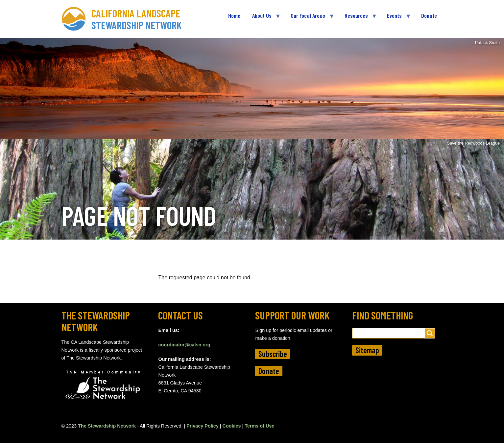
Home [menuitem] (234, 15)
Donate (269, 371)
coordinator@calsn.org (184, 345)
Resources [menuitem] (358, 18)
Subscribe (273, 354)
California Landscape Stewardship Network (137, 19)
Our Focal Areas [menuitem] (309, 18)
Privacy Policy (203, 426)
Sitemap (367, 350)
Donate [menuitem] (429, 15)
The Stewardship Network (107, 426)
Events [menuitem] (396, 18)
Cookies (232, 426)
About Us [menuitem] (263, 18)
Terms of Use (259, 426)
